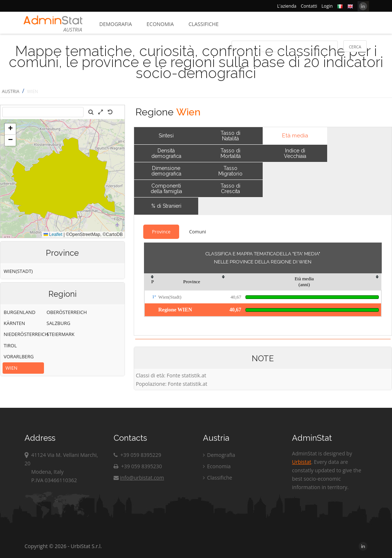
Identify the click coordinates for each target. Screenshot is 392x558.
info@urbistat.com (139, 478)
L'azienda (287, 6)
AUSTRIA (11, 91)
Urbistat (302, 462)
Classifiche (203, 24)
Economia (160, 24)
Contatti (309, 6)
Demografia (116, 24)
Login (327, 6)
